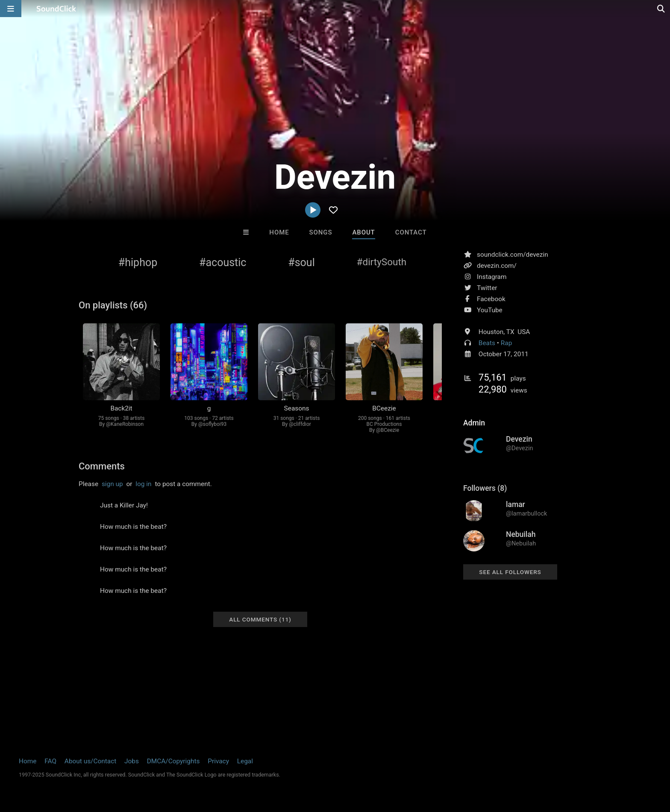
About (363, 232)
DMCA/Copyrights (173, 761)
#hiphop (138, 262)
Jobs (132, 761)
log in (143, 484)
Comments (102, 466)
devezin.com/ (497, 266)
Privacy (218, 761)
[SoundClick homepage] (56, 9)
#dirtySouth (382, 262)
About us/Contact (90, 761)
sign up (112, 484)
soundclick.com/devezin (513, 255)
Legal (245, 761)
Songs (321, 232)
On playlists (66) (113, 305)
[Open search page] (661, 9)
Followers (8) (485, 488)
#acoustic (223, 262)
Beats (487, 343)
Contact (411, 232)
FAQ (50, 761)
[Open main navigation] (11, 9)
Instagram (492, 277)
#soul (301, 262)
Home (279, 232)
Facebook (491, 299)
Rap (507, 343)
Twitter (487, 288)
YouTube (490, 310)
